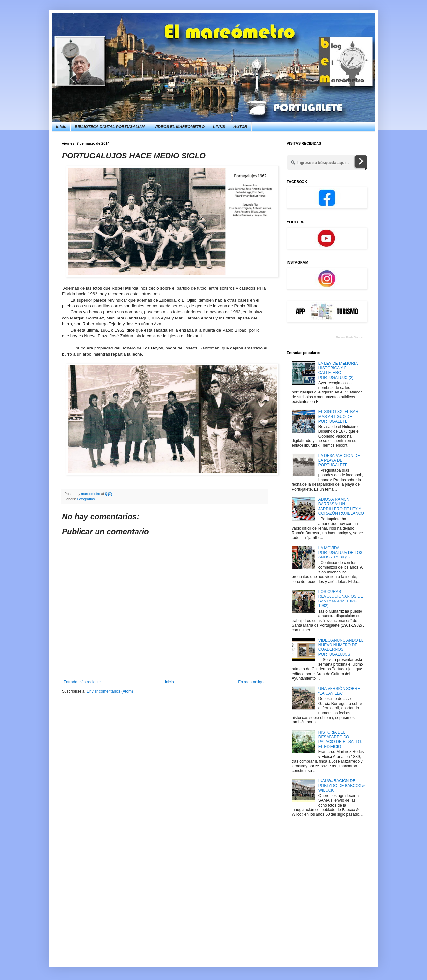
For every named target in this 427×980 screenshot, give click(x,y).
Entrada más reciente (82, 682)
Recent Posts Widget (350, 337)
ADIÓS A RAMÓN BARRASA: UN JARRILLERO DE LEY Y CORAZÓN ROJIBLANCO (341, 506)
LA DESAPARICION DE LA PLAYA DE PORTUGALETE (339, 460)
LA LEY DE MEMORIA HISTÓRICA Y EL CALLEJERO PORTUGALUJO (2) (338, 371)
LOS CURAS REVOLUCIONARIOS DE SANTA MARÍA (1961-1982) (341, 599)
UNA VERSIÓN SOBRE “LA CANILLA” (339, 691)
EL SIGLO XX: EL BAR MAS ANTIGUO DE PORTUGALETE (339, 416)
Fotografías (86, 499)
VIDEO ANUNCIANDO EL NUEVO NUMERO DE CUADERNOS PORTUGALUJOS (341, 647)
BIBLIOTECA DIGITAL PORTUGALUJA (110, 127)
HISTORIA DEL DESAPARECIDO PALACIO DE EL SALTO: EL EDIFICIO (340, 739)
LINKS (219, 127)
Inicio (61, 127)
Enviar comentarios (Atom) (110, 691)
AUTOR (240, 127)
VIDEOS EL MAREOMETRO (179, 127)
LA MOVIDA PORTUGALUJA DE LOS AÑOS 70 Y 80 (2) (340, 553)
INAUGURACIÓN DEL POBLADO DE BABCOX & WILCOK (342, 786)
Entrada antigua (252, 682)
